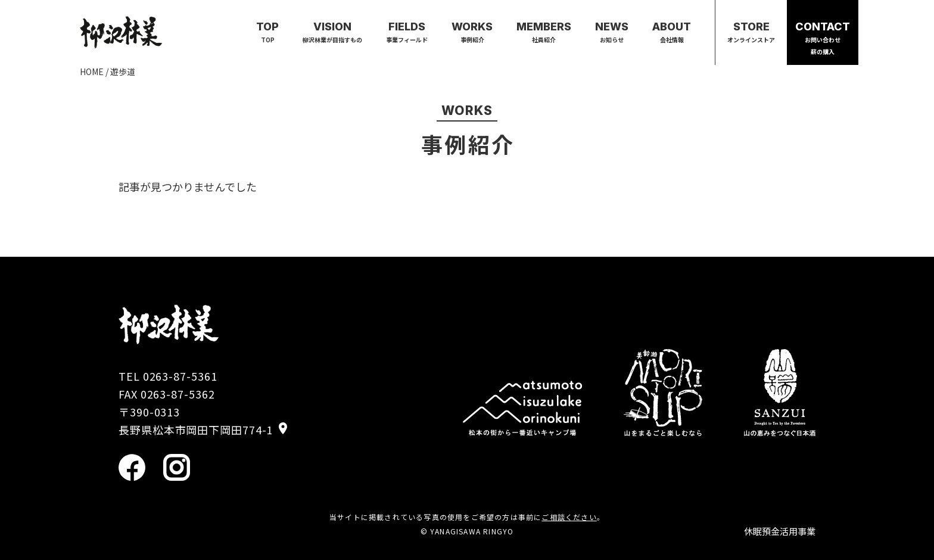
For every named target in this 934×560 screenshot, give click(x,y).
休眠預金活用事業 (780, 531)
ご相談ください (569, 517)
